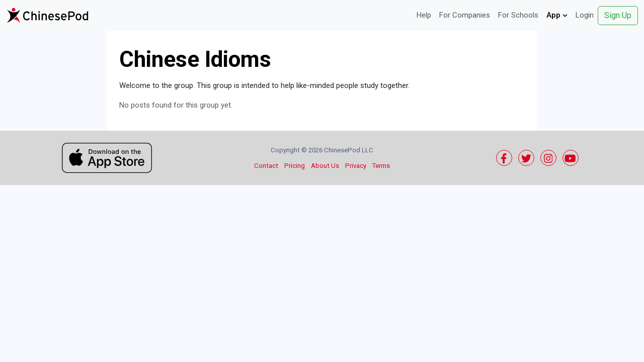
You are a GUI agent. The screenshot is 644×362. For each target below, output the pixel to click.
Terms (381, 166)
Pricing (295, 166)
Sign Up (618, 15)
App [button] (557, 15)
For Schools (518, 15)
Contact (266, 166)
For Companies (465, 15)
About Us (325, 166)
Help (424, 15)
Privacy (356, 166)
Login (585, 15)
